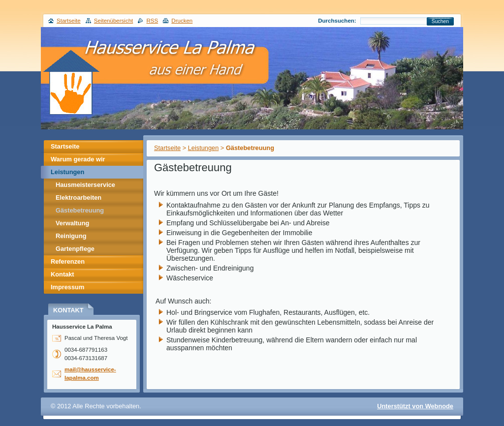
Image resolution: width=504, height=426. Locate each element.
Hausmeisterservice (85, 185)
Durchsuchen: (337, 21)
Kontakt (63, 274)
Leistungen (204, 148)
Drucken (182, 21)
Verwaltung (72, 223)
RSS (152, 21)
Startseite (167, 148)
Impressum (67, 287)
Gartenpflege (75, 249)
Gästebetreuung (80, 210)
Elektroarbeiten (79, 198)
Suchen (440, 21)
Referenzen (68, 261)
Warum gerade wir (78, 159)
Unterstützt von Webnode (415, 406)
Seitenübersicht (113, 21)
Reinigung (71, 236)
